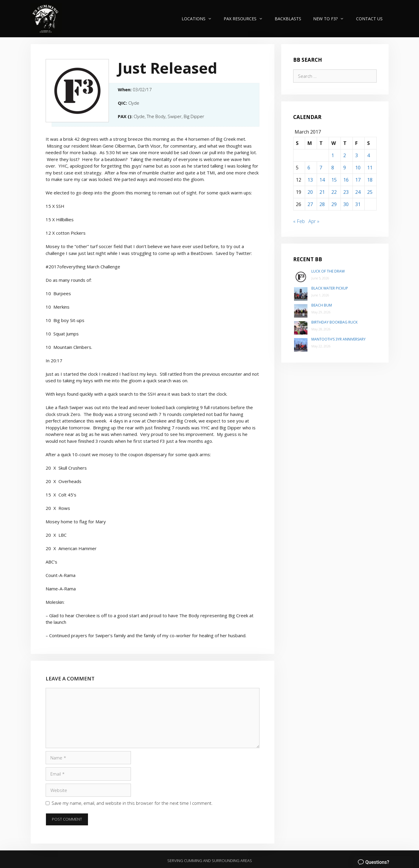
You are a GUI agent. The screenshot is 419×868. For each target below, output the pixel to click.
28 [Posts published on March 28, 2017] (322, 204)
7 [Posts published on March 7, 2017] (321, 168)
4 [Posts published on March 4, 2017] (368, 155)
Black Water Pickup (330, 288)
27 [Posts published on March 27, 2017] (310, 204)
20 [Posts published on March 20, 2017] (310, 192)
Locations (200, 19)
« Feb (299, 221)
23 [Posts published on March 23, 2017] (346, 192)
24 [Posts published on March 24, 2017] (358, 192)
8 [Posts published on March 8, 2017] (333, 168)
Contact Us (369, 19)
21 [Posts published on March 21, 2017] (322, 192)
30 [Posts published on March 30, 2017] (346, 204)
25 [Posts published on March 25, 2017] (370, 192)
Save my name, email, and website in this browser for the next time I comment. (132, 803)
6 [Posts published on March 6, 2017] (309, 168)
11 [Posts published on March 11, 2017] (370, 168)
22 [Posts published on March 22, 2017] (334, 192)
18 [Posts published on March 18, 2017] (370, 180)
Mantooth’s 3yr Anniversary (338, 339)
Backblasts (288, 19)
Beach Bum (322, 305)
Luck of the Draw (328, 271)
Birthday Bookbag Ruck (334, 322)
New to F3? (331, 19)
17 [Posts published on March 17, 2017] (358, 180)
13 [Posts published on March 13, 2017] (310, 180)
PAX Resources (246, 19)
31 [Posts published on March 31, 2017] (358, 204)
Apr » (314, 221)
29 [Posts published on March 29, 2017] (334, 204)
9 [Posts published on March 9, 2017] (345, 168)
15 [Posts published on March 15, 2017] (334, 180)
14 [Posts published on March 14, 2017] (322, 180)
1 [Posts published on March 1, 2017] (333, 155)
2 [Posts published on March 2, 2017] (345, 155)
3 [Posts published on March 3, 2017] (357, 155)
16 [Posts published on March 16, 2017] (346, 180)
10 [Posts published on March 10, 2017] (358, 168)
